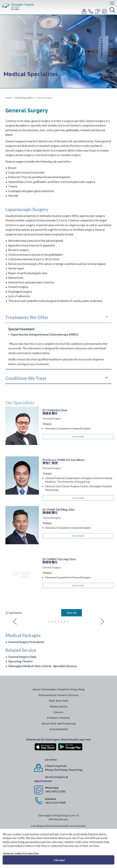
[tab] (58, 317)
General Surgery (52, 418)
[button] (58, 317)
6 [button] (65, 595)
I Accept (59, 860)
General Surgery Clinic (22, 631)
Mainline (51, 773)
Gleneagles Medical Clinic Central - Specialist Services (42, 640)
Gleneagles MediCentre (45, 824)
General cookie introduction (21, 853)
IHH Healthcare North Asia (59, 811)
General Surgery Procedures (26, 616)
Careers (58, 686)
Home (9, 98)
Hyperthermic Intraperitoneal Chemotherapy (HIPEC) (45, 334)
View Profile (78, 437)
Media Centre (59, 680)
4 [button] (58, 595)
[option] (58, 506)
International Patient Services (58, 669)
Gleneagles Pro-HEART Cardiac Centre (100, 826)
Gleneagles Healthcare (17, 824)
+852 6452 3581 (55, 765)
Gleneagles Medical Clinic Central (73, 824)
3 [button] (55, 595)
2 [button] (52, 595)
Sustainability (58, 703)
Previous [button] (15, 595)
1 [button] (49, 595)
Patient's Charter (58, 692)
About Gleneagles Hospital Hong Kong (58, 663)
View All (72, 587)
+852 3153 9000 (55, 777)
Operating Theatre (20, 635)
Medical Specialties (24, 98)
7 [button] (68, 595)
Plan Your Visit (59, 675)
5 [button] (61, 595)
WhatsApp (52, 762)
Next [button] (102, 595)
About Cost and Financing (58, 697)
